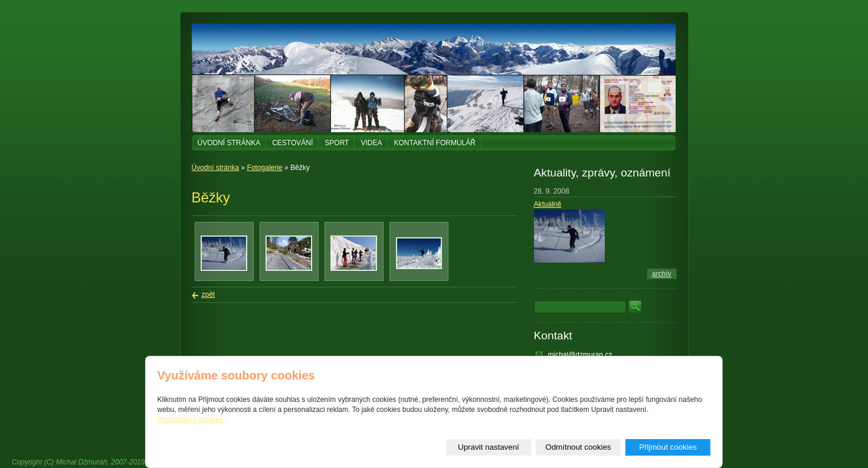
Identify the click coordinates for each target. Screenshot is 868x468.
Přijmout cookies (668, 447)
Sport (337, 143)
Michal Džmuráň (82, 462)
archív (662, 274)
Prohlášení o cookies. (191, 420)
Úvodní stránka (229, 143)
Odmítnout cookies (578, 447)
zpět (209, 294)
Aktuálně (548, 204)
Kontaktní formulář (434, 143)
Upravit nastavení (489, 447)
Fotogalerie (265, 168)
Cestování (292, 143)
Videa (371, 143)
